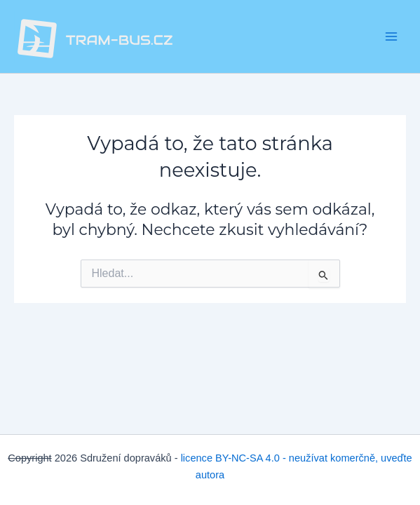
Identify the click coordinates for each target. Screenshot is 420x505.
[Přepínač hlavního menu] (391, 36)
